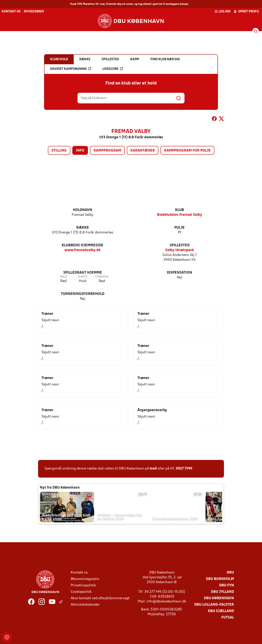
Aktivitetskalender (85, 605)
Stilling (59, 151)
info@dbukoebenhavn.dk (166, 602)
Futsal (228, 618)
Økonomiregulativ (85, 579)
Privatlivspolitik (83, 585)
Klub (180, 210)
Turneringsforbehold (83, 294)
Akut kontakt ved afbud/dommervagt (100, 598)
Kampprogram (107, 151)
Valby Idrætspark (179, 250)
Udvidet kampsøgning (71, 69)
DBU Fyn (227, 585)
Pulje (179, 228)
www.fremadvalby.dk (83, 250)
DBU (230, 573)
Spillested (180, 245)
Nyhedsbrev (34, 12)
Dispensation (179, 273)
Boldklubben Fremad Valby (180, 215)
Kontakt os (11, 12)
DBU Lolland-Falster (214, 605)
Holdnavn (83, 210)
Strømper (102, 277)
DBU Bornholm (220, 579)
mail (153, 469)
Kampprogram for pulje (187, 151)
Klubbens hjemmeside (83, 245)
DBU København (219, 598)
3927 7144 (184, 469)
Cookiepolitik (81, 592)
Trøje (63, 277)
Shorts (83, 277)
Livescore (113, 69)
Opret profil (246, 11)
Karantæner (143, 151)
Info (80, 151)
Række (83, 228)
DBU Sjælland (221, 611)
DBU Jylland (222, 592)
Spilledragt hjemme (83, 273)
